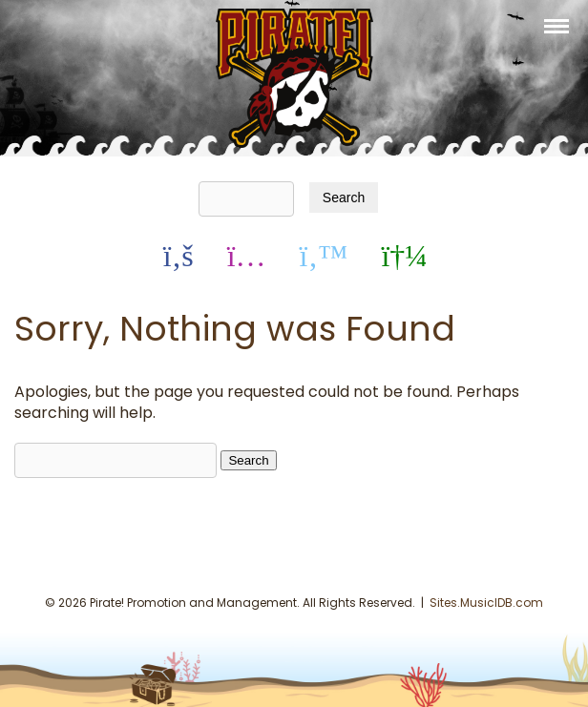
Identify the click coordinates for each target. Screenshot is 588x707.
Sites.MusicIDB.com (486, 603)
